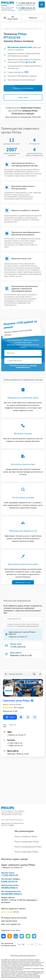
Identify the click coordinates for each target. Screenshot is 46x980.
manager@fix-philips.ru (12, 894)
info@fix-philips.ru (9, 887)
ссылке (12, 825)
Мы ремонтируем (11, 18)
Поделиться (3, 936)
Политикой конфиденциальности (28, 626)
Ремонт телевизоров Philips (27, 842)
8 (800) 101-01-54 (9, 881)
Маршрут (10, 717)
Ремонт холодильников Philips (28, 847)
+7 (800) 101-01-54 (27, 8)
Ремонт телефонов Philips (26, 836)
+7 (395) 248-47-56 (27, 3)
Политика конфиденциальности (23, 955)
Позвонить (33, 18)
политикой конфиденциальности (26, 366)
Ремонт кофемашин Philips (26, 852)
